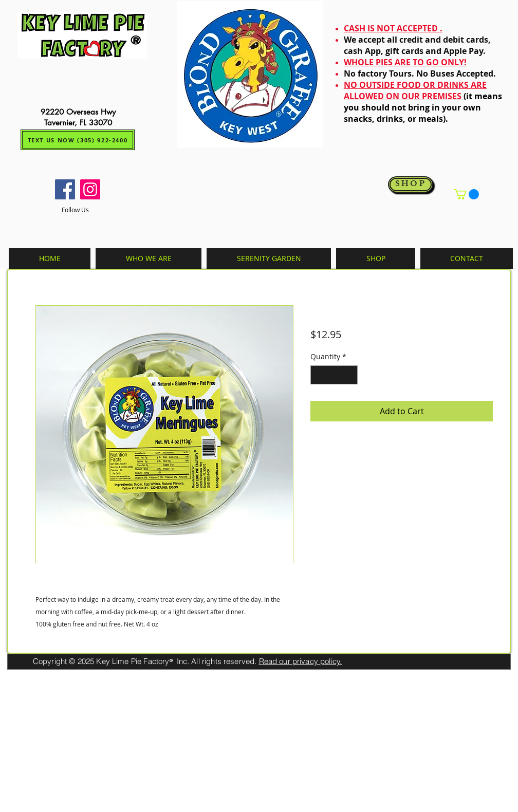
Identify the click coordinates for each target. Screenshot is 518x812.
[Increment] (350, 375)
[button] (466, 194)
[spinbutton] (334, 375)
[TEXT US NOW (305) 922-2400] (78, 140)
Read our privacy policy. (301, 661)
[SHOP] (411, 184)
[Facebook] (65, 189)
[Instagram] (90, 189)
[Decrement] (318, 375)
